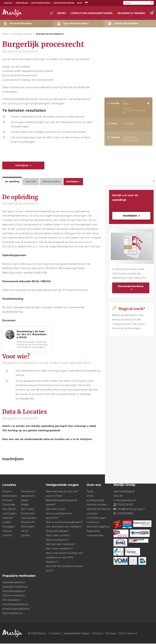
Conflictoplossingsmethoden (91, 13)
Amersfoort (28, 492)
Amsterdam (10, 496)
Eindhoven (28, 514)
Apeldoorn (28, 496)
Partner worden (97, 505)
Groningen (9, 514)
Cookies (55, 634)
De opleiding (12, 182)
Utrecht (7, 536)
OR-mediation (11, 600)
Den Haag (27, 509)
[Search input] (137, 3)
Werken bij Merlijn (99, 509)
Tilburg (7, 531)
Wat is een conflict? (58, 536)
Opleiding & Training (22, 34)
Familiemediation (14, 592)
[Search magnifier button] (152, 3)
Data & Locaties (50, 182)
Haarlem (8, 518)
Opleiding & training (131, 13)
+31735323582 (125, 514)
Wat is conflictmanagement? (64, 523)
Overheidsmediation (15, 605)
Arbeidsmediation (14, 583)
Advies (62, 13)
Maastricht (28, 523)
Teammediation (12, 614)
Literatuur (93, 523)
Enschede (9, 505)
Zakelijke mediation (15, 587)
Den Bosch (9, 509)
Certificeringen (96, 518)
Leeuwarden (29, 518)
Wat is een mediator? (59, 549)
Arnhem (8, 501)
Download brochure (131, 287)
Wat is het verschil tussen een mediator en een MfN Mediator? (65, 558)
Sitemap (111, 634)
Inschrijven (22, 165)
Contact (8, 3)
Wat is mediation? (57, 540)
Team (90, 492)
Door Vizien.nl (128, 634)
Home (5, 34)
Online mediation (14, 596)
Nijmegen (9, 527)
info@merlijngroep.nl (131, 509)
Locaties (92, 514)
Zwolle (25, 536)
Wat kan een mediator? (61, 545)
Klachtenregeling (98, 527)
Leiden (7, 523)
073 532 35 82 (125, 505)
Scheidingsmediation (16, 609)
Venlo (25, 531)
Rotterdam (28, 527)
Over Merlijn (22, 3)
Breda (25, 505)
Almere (7, 492)
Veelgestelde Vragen (64, 3)
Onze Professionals (41, 3)
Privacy (97, 634)
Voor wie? (30, 182)
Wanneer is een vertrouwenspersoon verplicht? (59, 514)
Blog (80, 3)
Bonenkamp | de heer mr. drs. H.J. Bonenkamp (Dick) (32, 335)
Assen (25, 501)
